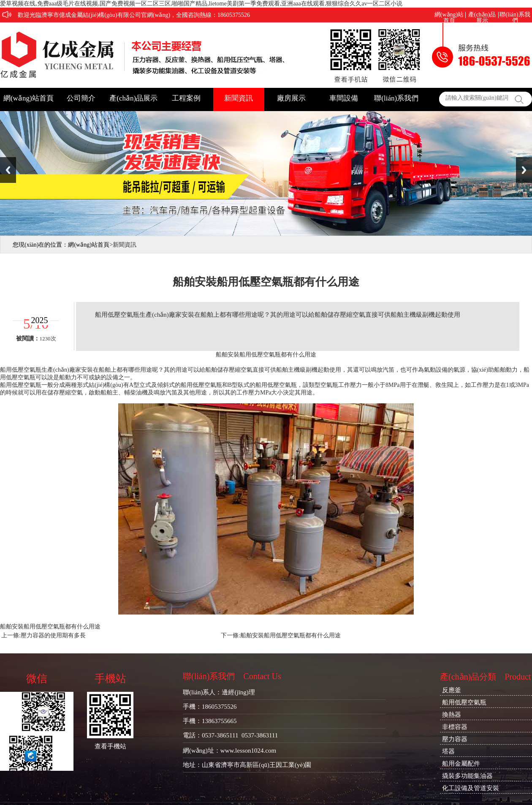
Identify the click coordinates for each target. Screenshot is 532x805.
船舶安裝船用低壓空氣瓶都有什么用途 (290, 635)
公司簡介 (81, 98)
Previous (8, 170)
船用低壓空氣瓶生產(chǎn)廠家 (41, 370)
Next (524, 170)
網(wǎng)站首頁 (449, 15)
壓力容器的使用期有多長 (53, 635)
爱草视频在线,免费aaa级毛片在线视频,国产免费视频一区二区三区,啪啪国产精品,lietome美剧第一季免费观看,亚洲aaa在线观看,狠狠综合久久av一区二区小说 (201, 4)
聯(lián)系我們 (515, 15)
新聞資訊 (239, 98)
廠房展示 (291, 98)
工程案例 (186, 98)
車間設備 (344, 98)
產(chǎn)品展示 (482, 15)
